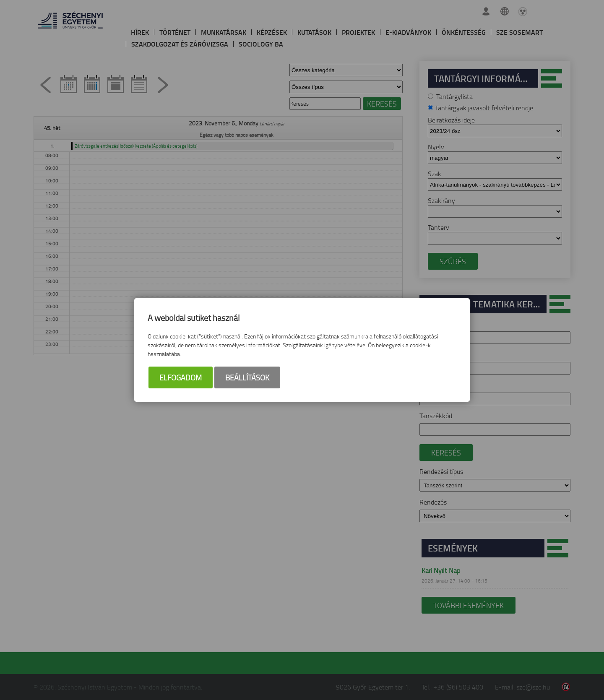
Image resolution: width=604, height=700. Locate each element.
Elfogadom (181, 378)
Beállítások (247, 378)
